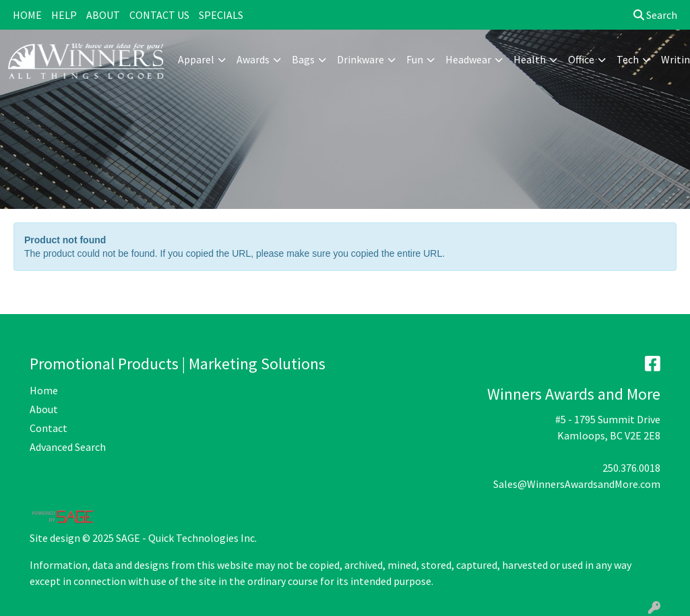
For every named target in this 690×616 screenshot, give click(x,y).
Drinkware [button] (360, 59)
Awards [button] (253, 59)
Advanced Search (68, 447)
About (44, 409)
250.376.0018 (631, 468)
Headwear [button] (468, 59)
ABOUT (103, 15)
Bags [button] (303, 59)
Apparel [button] (196, 59)
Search (655, 15)
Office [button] (581, 59)
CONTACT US (159, 15)
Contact (49, 428)
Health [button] (530, 59)
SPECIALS (221, 15)
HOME (27, 15)
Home (44, 390)
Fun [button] (415, 59)
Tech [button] (628, 59)
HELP (64, 15)
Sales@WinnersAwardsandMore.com (577, 484)
